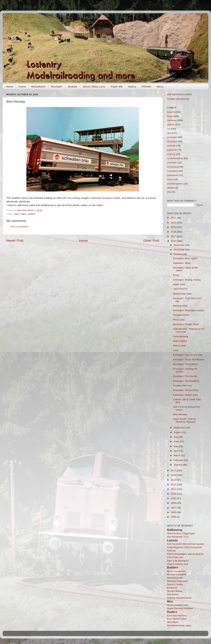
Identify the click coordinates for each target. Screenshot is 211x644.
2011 (174, 489)
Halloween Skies (182, 263)
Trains (22, 87)
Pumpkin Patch (181, 315)
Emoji (176, 275)
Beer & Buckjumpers (178, 561)
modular (171, 146)
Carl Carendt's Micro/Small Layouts (186, 544)
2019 (174, 227)
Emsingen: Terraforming (186, 390)
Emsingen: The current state (188, 355)
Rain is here (179, 346)
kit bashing (173, 167)
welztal (31, 214)
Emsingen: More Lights (185, 258)
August (178, 432)
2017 (174, 236)
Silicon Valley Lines (94, 87)
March (177, 455)
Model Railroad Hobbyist (180, 608)
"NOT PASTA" (180, 289)
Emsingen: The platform (186, 364)
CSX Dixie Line (175, 557)
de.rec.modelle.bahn (178, 605)
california (172, 120)
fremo (170, 179)
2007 (174, 508)
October (178, 254)
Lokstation (172, 171)
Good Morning (181, 336)
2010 (174, 494)
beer (17, 214)
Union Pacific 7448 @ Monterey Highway (184, 420)
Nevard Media (174, 591)
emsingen (172, 137)
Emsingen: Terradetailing (186, 381)
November (179, 250)
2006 (174, 512)
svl (169, 129)
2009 (174, 498)
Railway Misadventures (179, 598)
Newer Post (15, 241)
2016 (174, 241)
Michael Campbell (176, 574)
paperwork (173, 175)
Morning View (180, 306)
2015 (174, 471)
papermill (172, 150)
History (132, 87)
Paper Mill (117, 87)
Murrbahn (57, 87)
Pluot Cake (179, 320)
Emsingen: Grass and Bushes (189, 359)
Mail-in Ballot (180, 341)
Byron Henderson (176, 571)
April (176, 451)
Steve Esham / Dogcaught (181, 533)
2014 (174, 475)
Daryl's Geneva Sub (178, 564)
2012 (174, 484)
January (178, 465)
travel (170, 116)
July (176, 437)
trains (23, 214)
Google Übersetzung (178, 99)
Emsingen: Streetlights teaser (188, 310)
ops (169, 133)
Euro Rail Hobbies (177, 616)
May (176, 446)
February (179, 460)
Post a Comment (20, 227)
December (179, 245)
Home (9, 87)
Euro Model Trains (177, 619)
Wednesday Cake (182, 294)
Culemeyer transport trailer (105, 198)
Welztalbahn (38, 87)
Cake (176, 350)
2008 (174, 503)
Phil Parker (173, 594)
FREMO (146, 87)
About (160, 87)
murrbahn (172, 163)
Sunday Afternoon (182, 386)
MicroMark (173, 622)
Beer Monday (180, 414)
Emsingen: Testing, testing (187, 280)
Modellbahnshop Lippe (179, 625)
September (180, 428)
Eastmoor (172, 588)
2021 (174, 218)
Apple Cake (179, 284)
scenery (171, 154)
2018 (174, 232)
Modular (72, 87)
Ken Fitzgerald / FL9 (178, 537)
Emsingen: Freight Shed (186, 324)
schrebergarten (175, 184)
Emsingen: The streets (185, 376)
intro (169, 192)
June (176, 442)
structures (172, 141)
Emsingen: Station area (185, 395)
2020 (174, 223)
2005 (174, 517)
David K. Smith (175, 584)
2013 (174, 480)
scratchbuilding (175, 158)
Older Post (151, 241)
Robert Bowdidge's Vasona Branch (185, 554)
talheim (171, 188)
